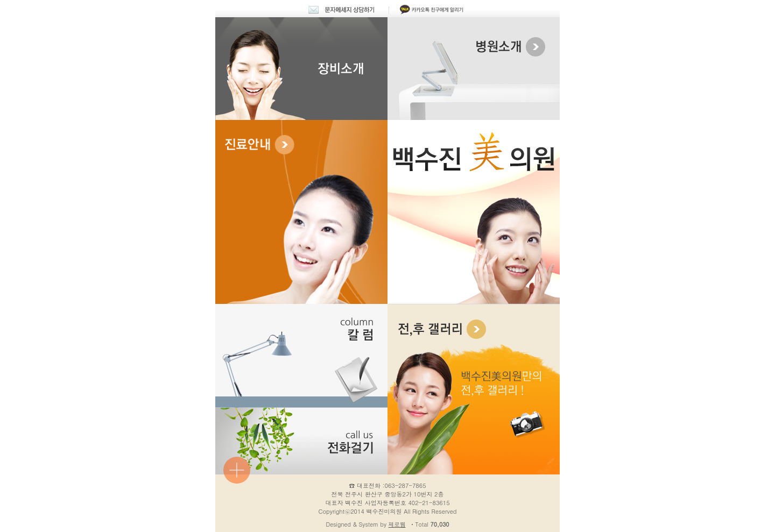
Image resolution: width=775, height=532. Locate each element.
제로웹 (397, 524)
